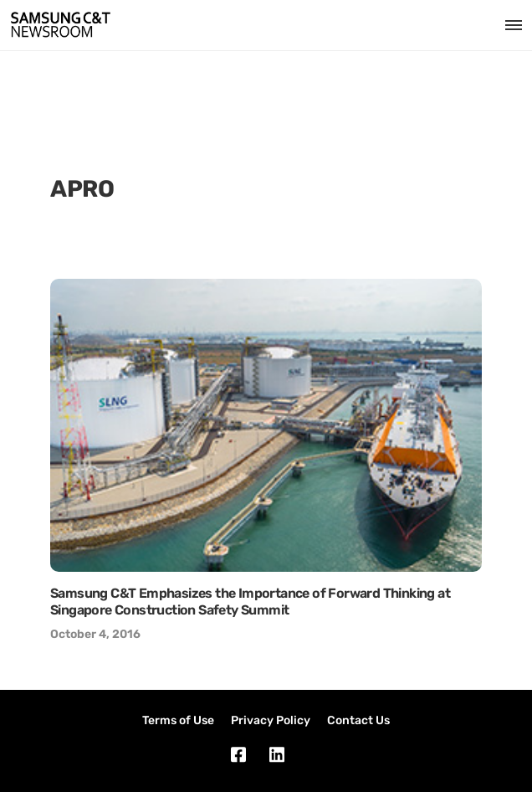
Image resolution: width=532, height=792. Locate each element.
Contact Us (358, 720)
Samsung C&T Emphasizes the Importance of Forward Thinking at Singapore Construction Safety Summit (250, 602)
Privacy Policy (271, 720)
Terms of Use (178, 720)
